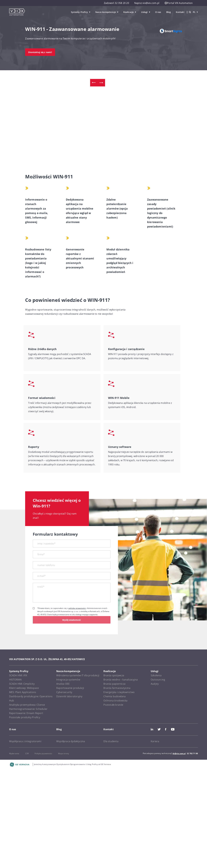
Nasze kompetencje (106, 12)
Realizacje (128, 12)
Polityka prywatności (43, 753)
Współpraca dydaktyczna (71, 741)
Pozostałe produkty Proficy (25, 717)
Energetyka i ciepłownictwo (119, 692)
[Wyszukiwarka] (190, 12)
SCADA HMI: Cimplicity (22, 684)
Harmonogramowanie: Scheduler (28, 709)
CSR (27, 753)
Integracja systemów (68, 680)
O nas (158, 12)
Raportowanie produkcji (70, 688)
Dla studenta (111, 741)
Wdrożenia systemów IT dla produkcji (78, 675)
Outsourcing (158, 680)
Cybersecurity (64, 692)
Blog (169, 12)
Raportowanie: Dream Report (26, 713)
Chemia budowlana (115, 696)
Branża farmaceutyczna (117, 688)
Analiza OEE (63, 684)
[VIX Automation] (17, 12)
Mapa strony (63, 753)
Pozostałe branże (113, 705)
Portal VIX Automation (179, 3)
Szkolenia (156, 675)
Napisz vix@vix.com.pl (147, 3)
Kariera (155, 741)
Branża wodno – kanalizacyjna (121, 680)
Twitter (159, 729)
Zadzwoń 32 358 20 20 (116, 3)
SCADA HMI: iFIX (18, 675)
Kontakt (180, 12)
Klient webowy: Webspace (24, 688)
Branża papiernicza (114, 684)
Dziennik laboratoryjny (69, 696)
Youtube (173, 729)
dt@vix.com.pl (179, 753)
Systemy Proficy (79, 12)
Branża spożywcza (114, 675)
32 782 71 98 (192, 753)
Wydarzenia (14, 753)
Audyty (155, 684)
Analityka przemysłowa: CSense (27, 705)
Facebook (166, 729)
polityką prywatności (77, 608)
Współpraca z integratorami (25, 741)
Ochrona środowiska (115, 701)
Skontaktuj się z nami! (40, 52)
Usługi (144, 12)
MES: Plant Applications (23, 692)
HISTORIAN (15, 680)
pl (195, 12)
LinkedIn (152, 729)
